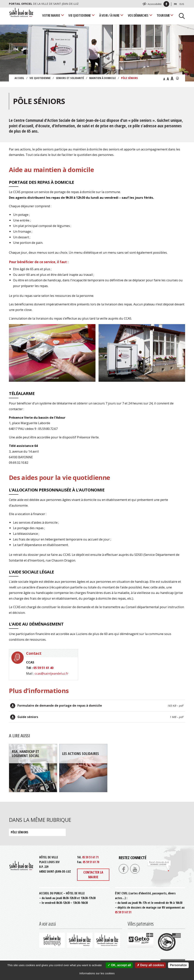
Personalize (178, 965)
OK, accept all (119, 965)
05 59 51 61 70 (91, 862)
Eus (182, 4)
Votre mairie (51, 15)
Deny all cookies (151, 965)
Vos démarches (138, 15)
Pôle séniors (20, 832)
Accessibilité (155, 4)
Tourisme (163, 15)
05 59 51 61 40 (43, 668)
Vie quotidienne (80, 15)
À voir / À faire (109, 15)
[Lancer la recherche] (180, 16)
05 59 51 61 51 (123, 912)
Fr (175, 4)
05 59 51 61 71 (90, 857)
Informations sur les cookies (97, 973)
